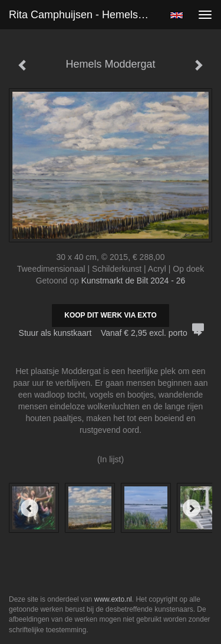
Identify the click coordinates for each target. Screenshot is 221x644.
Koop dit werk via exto (110, 315)
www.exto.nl (113, 599)
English (177, 15)
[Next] (192, 508)
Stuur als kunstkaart (111, 333)
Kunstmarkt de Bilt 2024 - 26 (133, 281)
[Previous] (29, 508)
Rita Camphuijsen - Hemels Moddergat (85, 15)
